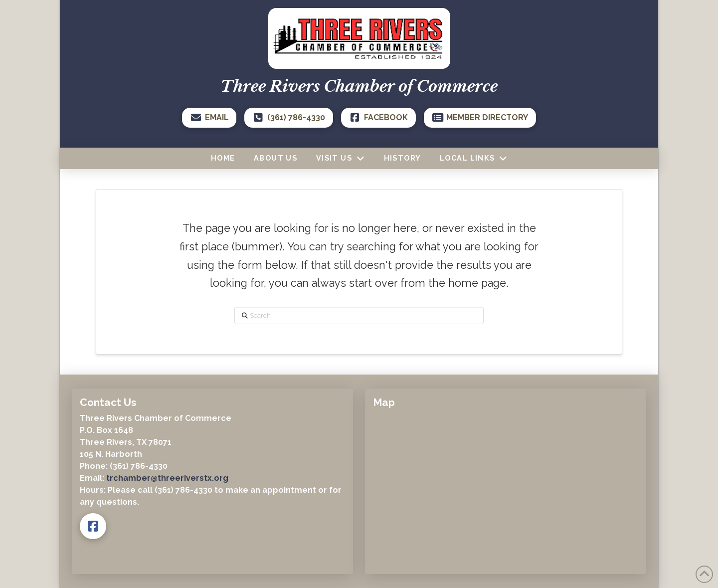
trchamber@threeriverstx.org (167, 478)
